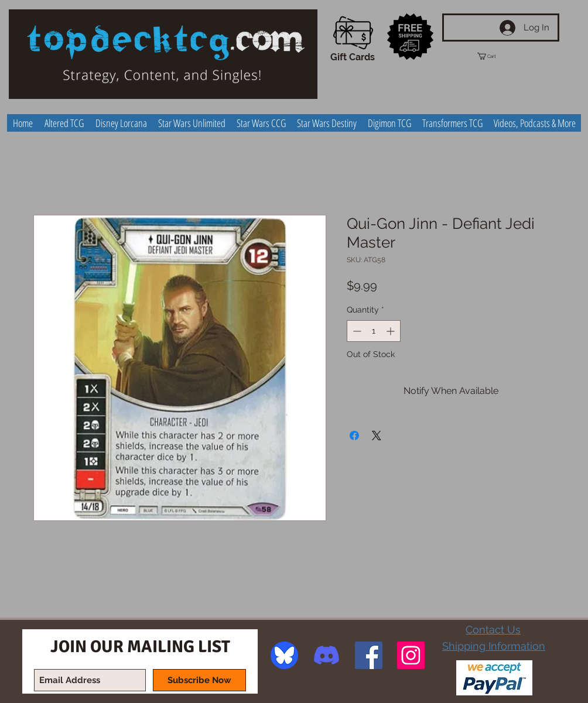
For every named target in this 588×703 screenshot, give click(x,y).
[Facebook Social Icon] (369, 655)
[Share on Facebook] (354, 435)
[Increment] (392, 331)
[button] (497, 56)
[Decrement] (356, 331)
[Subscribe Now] (199, 680)
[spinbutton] (374, 331)
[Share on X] (377, 435)
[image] (284, 655)
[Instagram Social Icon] (411, 655)
